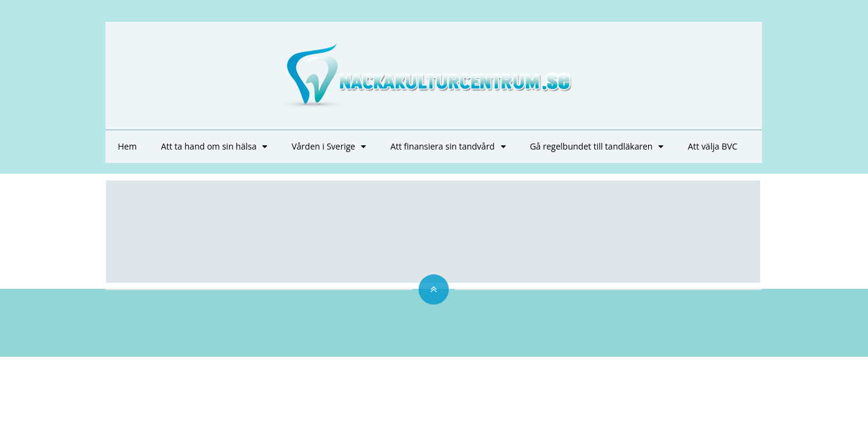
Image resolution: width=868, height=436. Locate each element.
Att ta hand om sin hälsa (209, 146)
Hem (127, 146)
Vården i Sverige (323, 146)
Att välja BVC (712, 146)
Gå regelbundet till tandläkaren (591, 146)
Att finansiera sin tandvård (442, 146)
